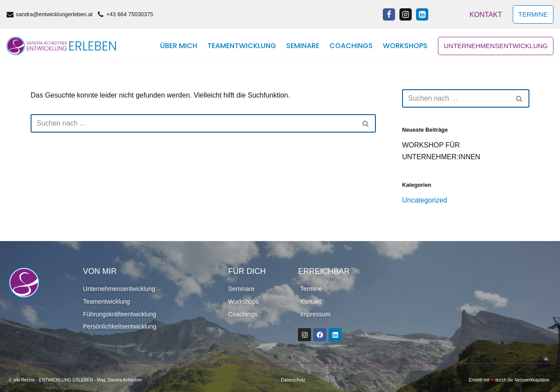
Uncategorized (425, 200)
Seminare (303, 46)
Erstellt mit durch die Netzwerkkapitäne (509, 380)
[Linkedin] (422, 14)
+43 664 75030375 (130, 14)
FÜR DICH (247, 271)
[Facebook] (389, 14)
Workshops (405, 46)
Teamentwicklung (242, 46)
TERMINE (533, 14)
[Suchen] (193, 123)
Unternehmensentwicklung (496, 46)
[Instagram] (406, 14)
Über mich (179, 46)
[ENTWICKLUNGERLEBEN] (61, 46)
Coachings (351, 46)
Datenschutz (293, 380)
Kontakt (486, 15)
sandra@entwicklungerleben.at (54, 14)
